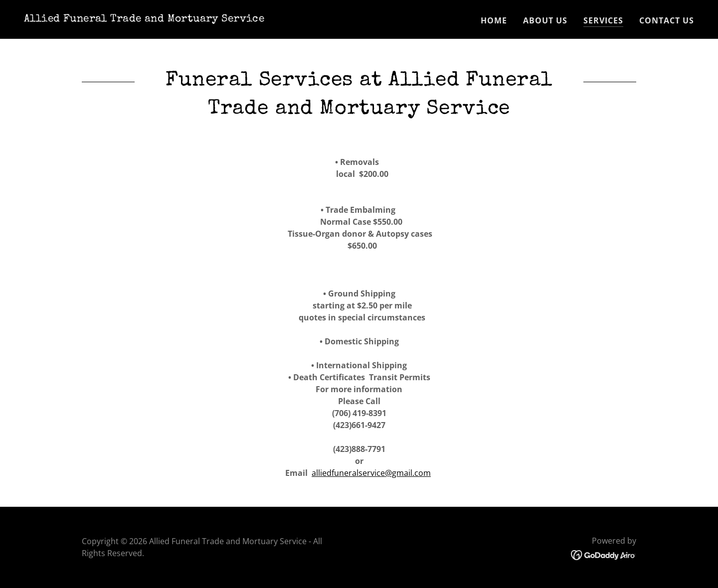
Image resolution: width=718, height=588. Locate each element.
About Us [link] (545, 20)
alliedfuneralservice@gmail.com (371, 473)
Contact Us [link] (667, 20)
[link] (144, 18)
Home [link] (494, 20)
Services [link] (603, 20)
